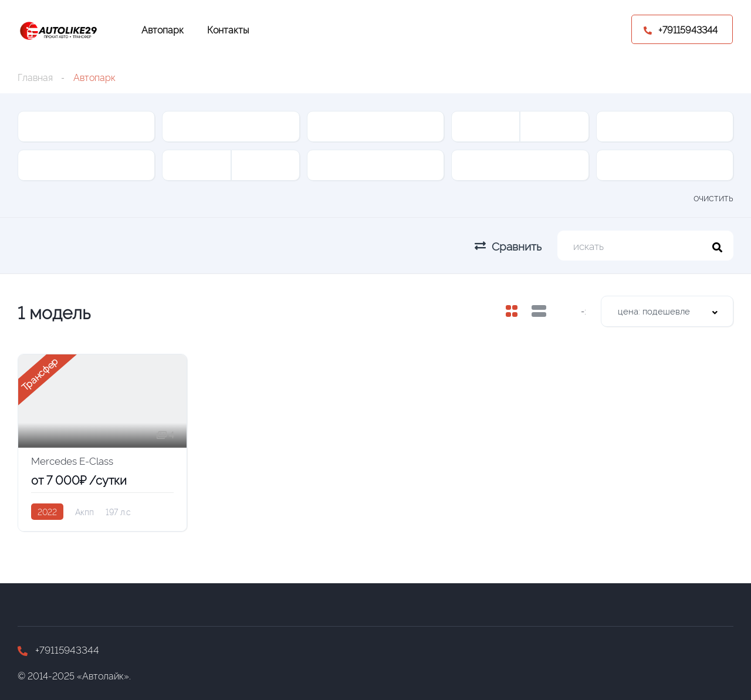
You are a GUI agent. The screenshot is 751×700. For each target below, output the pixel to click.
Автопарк (163, 29)
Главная (35, 77)
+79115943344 (58, 649)
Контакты (228, 29)
